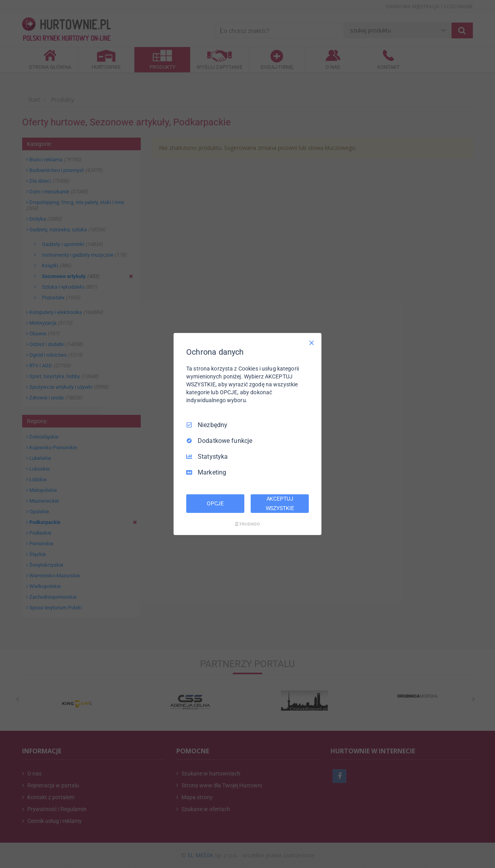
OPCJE (215, 503)
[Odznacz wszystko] (312, 343)
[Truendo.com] (247, 524)
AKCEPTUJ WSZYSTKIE (280, 503)
